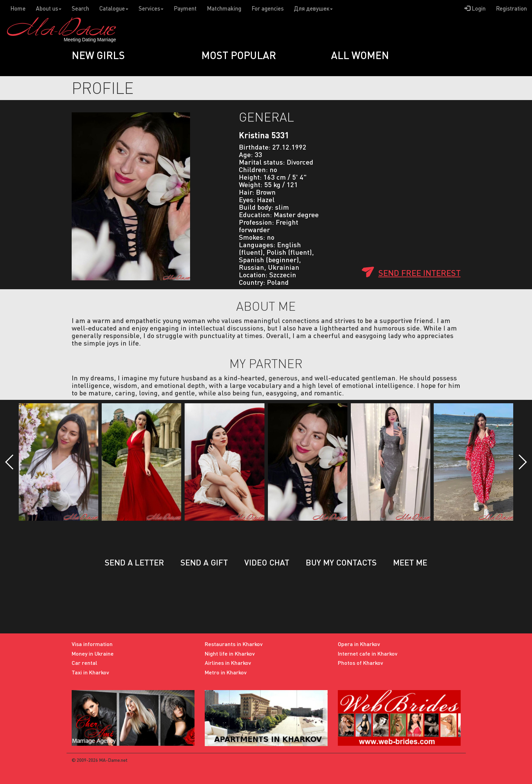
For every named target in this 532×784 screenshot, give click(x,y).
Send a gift (204, 562)
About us (49, 8)
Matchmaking (224, 8)
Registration (511, 8)
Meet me (410, 562)
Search (80, 8)
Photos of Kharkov (361, 663)
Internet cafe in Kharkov (368, 653)
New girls (98, 55)
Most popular (239, 55)
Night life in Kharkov (230, 653)
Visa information (92, 644)
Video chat (267, 562)
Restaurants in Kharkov (234, 644)
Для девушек (313, 8)
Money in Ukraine (93, 653)
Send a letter (134, 562)
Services (151, 8)
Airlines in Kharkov (228, 663)
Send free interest (420, 273)
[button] (10, 462)
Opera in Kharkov (359, 644)
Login (475, 8)
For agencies (268, 8)
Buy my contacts (341, 562)
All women (360, 55)
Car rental (84, 663)
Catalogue (114, 8)
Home (18, 8)
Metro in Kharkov (226, 672)
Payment (185, 8)
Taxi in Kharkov (90, 672)
